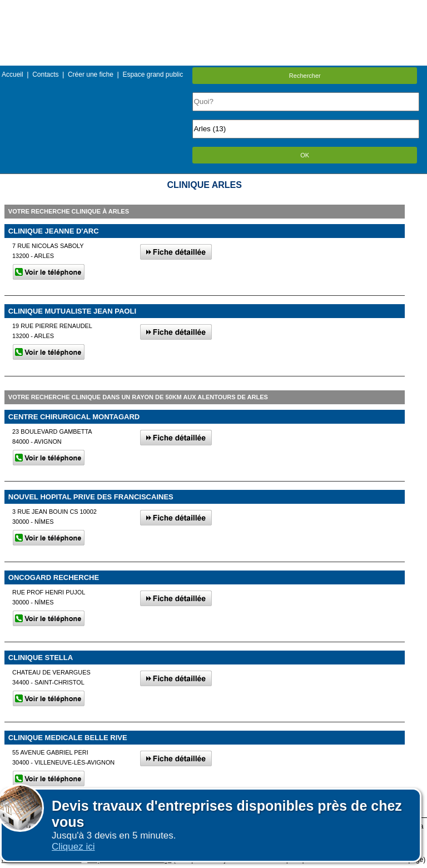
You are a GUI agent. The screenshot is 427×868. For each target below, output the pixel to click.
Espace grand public (153, 75)
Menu (213, 8)
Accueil (13, 75)
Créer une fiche (91, 75)
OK (305, 155)
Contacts (45, 75)
